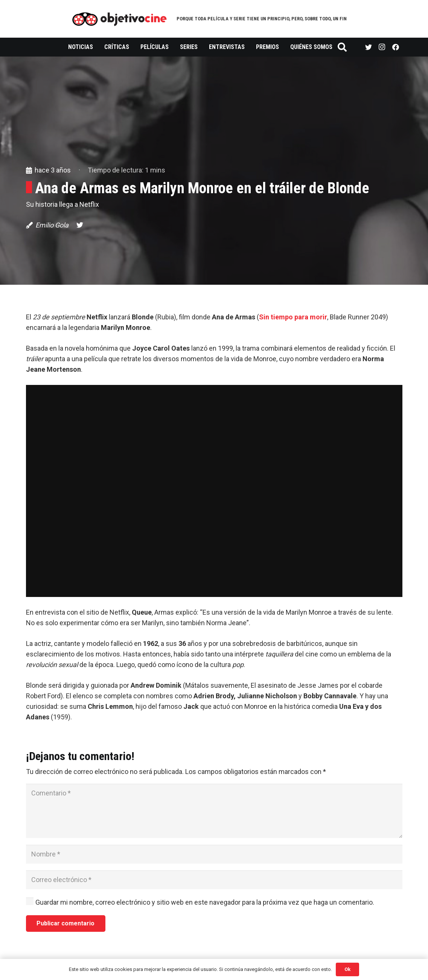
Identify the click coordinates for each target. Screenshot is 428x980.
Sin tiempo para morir (293, 317)
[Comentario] (214, 811)
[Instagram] (382, 47)
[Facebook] (396, 47)
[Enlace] (120, 19)
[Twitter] (369, 47)
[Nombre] (214, 854)
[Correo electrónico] (214, 880)
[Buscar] (342, 47)
